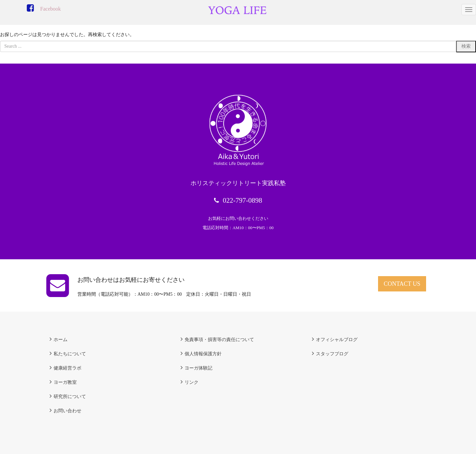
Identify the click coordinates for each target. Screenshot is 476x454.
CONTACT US (402, 284)
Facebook (51, 9)
